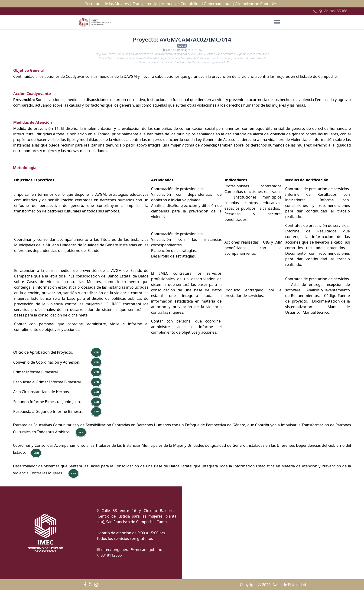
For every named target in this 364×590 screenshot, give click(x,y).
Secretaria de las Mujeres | (109, 4)
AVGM (182, 46)
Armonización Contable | (257, 4)
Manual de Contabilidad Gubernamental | (198, 4)
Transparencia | (147, 4)
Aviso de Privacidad (289, 585)
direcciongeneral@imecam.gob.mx (129, 550)
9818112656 (109, 555)
